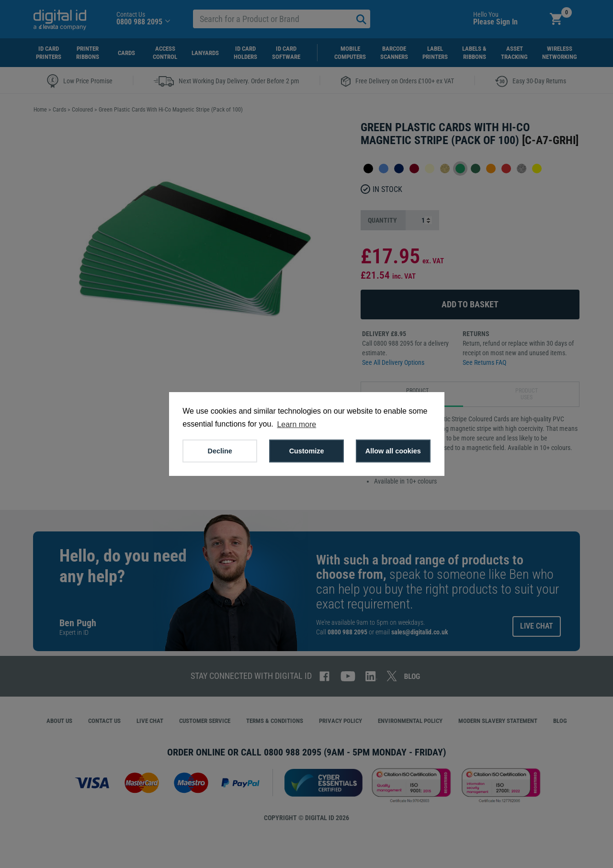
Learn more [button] (296, 424)
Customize (307, 451)
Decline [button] (220, 451)
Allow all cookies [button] (393, 451)
